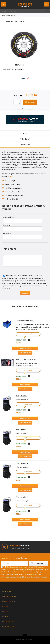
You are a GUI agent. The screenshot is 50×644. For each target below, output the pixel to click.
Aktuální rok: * (8, 233)
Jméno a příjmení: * (10, 217)
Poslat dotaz (25, 145)
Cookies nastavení (8, 626)
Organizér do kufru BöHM (24, 321)
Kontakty (5, 616)
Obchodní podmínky (9, 596)
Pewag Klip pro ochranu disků (26, 360)
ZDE (11, 176)
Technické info (25, 139)
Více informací (25, 348)
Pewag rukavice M (22, 463)
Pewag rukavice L (22, 430)
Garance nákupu (8, 591)
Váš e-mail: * (7, 225)
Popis (25, 133)
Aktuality (5, 611)
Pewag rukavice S (22, 396)
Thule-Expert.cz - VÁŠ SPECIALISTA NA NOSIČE (25, 5)
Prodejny (5, 606)
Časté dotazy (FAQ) (8, 601)
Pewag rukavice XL (22, 497)
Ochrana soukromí (8, 621)
